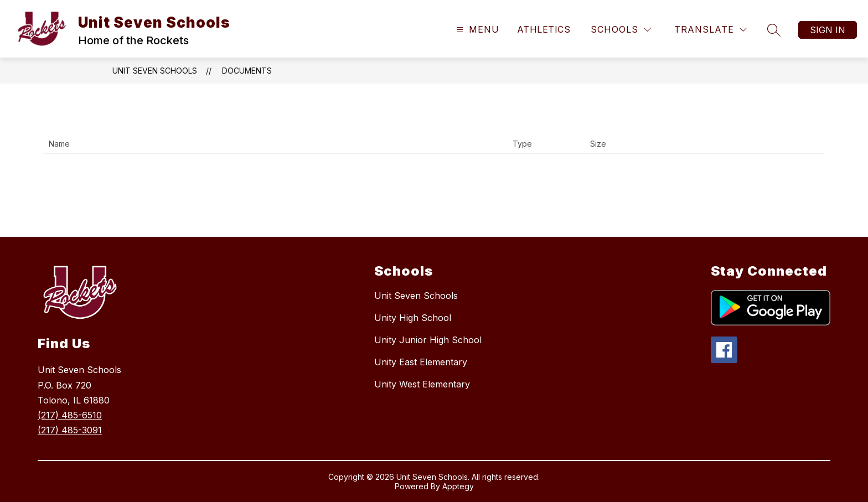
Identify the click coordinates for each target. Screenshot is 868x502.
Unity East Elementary (421, 362)
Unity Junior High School (428, 340)
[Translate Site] (711, 30)
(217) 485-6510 (70, 415)
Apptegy (458, 486)
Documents (247, 71)
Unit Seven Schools (155, 71)
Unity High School (413, 318)
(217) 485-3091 (70, 430)
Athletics (544, 29)
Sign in (828, 30)
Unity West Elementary (422, 384)
